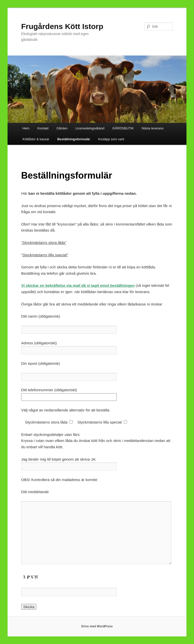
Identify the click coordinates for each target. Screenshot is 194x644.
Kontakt (43, 128)
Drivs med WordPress (97, 626)
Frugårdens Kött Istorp (62, 26)
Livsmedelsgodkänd (90, 128)
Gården (62, 128)
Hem (26, 128)
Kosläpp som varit (111, 139)
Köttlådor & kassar (36, 139)
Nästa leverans (153, 128)
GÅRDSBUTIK (123, 128)
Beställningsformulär (74, 139)
